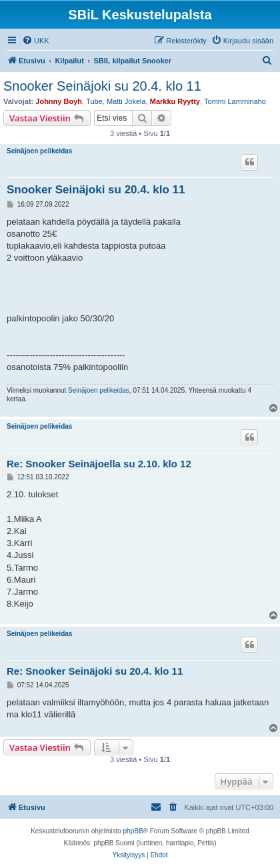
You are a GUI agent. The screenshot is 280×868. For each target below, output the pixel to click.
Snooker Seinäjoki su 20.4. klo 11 (102, 86)
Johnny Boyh (59, 101)
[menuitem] (36, 41)
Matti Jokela (126, 101)
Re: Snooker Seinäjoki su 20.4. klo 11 (95, 671)
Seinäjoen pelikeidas (39, 151)
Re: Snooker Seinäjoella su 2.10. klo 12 (99, 464)
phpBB (133, 831)
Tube (94, 101)
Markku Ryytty (175, 101)
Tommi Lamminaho (235, 101)
